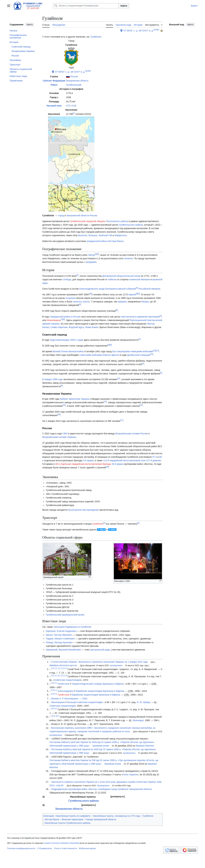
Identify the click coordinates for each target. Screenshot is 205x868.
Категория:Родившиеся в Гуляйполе (73, 627)
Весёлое (83, 235)
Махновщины (54, 320)
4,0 (53, 683)
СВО (65, 434)
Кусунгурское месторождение (83, 510)
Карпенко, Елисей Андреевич (61, 631)
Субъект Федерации (54, 81)
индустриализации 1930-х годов (66, 340)
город (61, 215)
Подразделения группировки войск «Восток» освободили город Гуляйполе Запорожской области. (102, 789)
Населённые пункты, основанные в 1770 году (117, 816)
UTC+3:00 (71, 106)
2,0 (53, 668)
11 (158, 351)
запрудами (91, 262)
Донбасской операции (139, 355)
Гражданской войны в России (65, 317)
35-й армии (117, 464)
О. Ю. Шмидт (143, 702)
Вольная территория (73, 819)
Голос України (130, 775)
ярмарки (122, 302)
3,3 (62, 676)
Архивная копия (101, 746)
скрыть (30, 25)
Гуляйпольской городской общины (88, 221)
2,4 (66, 668)
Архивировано (116, 666)
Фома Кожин (92, 327)
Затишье (93, 235)
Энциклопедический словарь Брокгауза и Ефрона (98, 684)
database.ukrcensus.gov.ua (63, 665)
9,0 (53, 709)
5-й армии (88, 460)
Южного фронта (111, 355)
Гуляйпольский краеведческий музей (65, 615)
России (93, 215)
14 (64, 405)
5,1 (56, 690)
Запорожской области (78, 215)
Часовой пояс (54, 106)
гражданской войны (97, 241)
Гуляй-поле (64, 684)
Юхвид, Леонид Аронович (59, 642)
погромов (71, 298)
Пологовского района (117, 221)
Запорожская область (77, 81)
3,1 (56, 676)
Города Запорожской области (101, 819)
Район (54, 85)
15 (141, 405)
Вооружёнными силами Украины (59, 437)
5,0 (53, 690)
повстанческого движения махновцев (140, 317)
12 (119, 379)
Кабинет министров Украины (75, 399)
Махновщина (58, 702)
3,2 (59, 676)
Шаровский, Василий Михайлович (63, 650)
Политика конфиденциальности (21, 848)
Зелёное (128, 258)
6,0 (53, 694)
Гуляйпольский (74, 85)
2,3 (62, 668)
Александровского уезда (92, 289)
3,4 (66, 676)
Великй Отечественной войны (68, 351)
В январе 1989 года (52, 379)
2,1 (56, 668)
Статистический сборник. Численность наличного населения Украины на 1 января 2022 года (99, 662)
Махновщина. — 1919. (70, 699)
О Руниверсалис (45, 848)
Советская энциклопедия (68, 680)
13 (105, 402)
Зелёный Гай (105, 235)
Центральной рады (100, 650)
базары (145, 302)
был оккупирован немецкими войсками (133, 351)
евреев (132, 295)
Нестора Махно (116, 241)
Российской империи (149, 289)
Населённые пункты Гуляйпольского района (67, 823)
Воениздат (138, 720)
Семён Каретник (59, 327)
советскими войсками (91, 355)
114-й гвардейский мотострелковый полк (124, 460)
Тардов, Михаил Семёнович (60, 639)
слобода (67, 279)
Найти (124, 6)
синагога (77, 302)
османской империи (140, 279)
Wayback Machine (145, 746)
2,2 (59, 668)
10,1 (57, 716)
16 (59, 414)
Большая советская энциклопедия (85, 702)
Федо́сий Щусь (76, 327)
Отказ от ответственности (65, 848)
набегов (112, 279)
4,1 (56, 683)
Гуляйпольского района (131, 225)
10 (154, 351)
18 (107, 467)
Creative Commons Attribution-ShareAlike (61, 843)
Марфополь (121, 235)
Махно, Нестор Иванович (59, 635)
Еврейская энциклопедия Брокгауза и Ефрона (100, 691)
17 (122, 420)
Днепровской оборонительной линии (121, 276)
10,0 (53, 716)
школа (86, 302)
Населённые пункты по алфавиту (73, 816)
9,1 (56, 709)
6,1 (56, 694)
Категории (49, 816)
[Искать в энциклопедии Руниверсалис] (86, 6)
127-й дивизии (154, 460)
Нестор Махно (52, 819)
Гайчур (91, 255)
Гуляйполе (96, 37)
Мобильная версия (87, 848)
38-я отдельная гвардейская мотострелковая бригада (83, 464)
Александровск (66, 691)
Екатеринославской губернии (121, 289)
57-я (155, 457)
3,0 (53, 676)
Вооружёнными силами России (131, 434)
